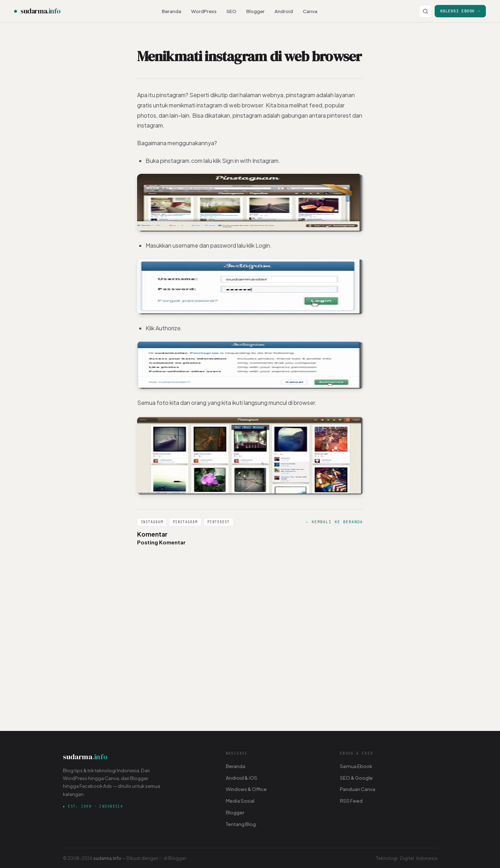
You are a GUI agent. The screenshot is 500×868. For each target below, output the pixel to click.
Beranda (172, 11)
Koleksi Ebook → (460, 11)
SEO (231, 11)
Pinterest (219, 522)
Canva (310, 11)
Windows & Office (246, 789)
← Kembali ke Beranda (334, 522)
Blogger (255, 11)
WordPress (204, 11)
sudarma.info (107, 858)
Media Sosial (240, 801)
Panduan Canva (358, 789)
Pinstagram (185, 522)
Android (284, 11)
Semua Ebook (356, 766)
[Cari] (425, 11)
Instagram (152, 522)
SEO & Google (356, 778)
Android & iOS (242, 778)
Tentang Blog (241, 824)
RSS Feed (351, 801)
